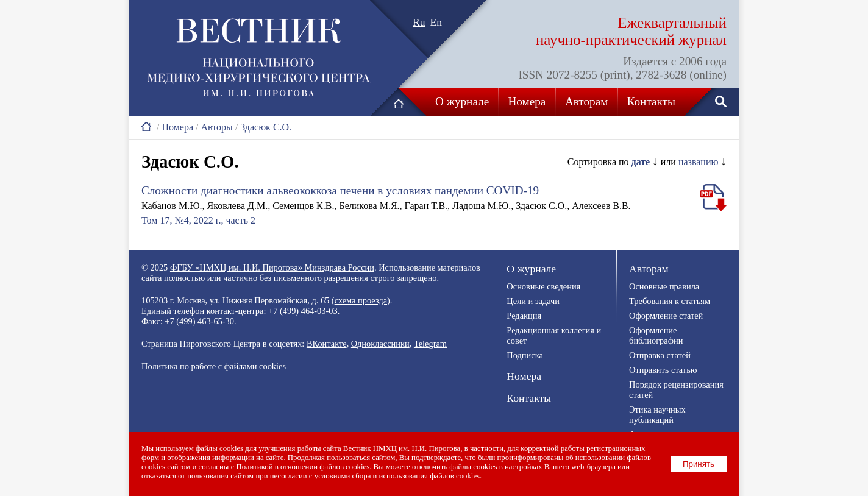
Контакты (651, 101)
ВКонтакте (327, 344)
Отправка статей (660, 355)
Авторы (216, 127)
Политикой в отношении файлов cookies (303, 467)
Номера (527, 101)
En (436, 22)
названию (699, 162)
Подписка (525, 355)
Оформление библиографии (656, 335)
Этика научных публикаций (657, 415)
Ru (419, 22)
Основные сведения (543, 286)
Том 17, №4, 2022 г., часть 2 (198, 220)
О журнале (462, 101)
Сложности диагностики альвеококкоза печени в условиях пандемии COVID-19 (340, 190)
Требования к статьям (670, 301)
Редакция (524, 316)
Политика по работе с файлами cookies (214, 366)
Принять (699, 464)
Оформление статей (666, 316)
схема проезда (361, 300)
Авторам (586, 101)
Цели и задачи (533, 301)
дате (641, 162)
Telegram (430, 344)
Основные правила (664, 286)
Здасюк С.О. (266, 127)
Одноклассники (380, 344)
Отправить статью (663, 370)
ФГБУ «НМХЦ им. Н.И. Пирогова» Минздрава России (272, 267)
